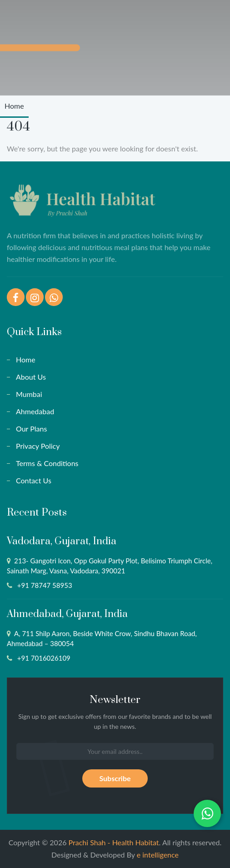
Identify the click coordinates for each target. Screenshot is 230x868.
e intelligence (158, 855)
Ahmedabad (35, 411)
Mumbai (29, 394)
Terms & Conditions (47, 463)
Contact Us (34, 480)
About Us (31, 377)
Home (14, 106)
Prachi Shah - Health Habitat (114, 842)
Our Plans (31, 429)
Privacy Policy (38, 446)
